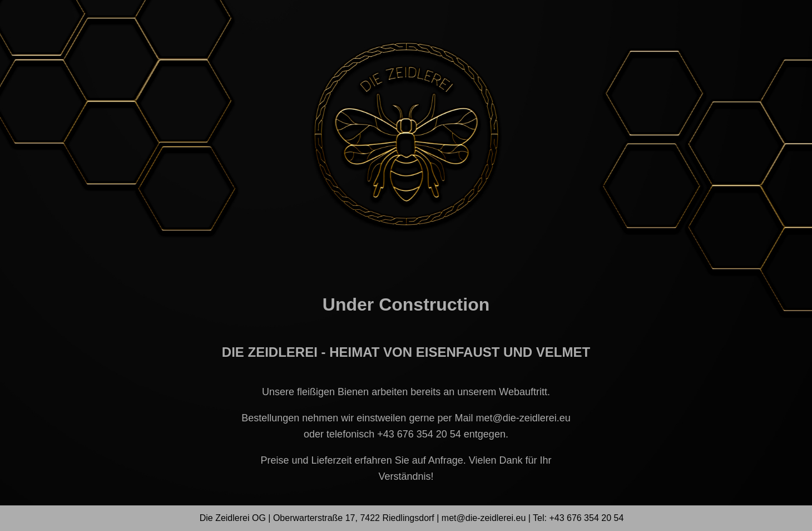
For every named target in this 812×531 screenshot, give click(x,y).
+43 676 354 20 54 (419, 434)
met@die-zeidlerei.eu (523, 418)
